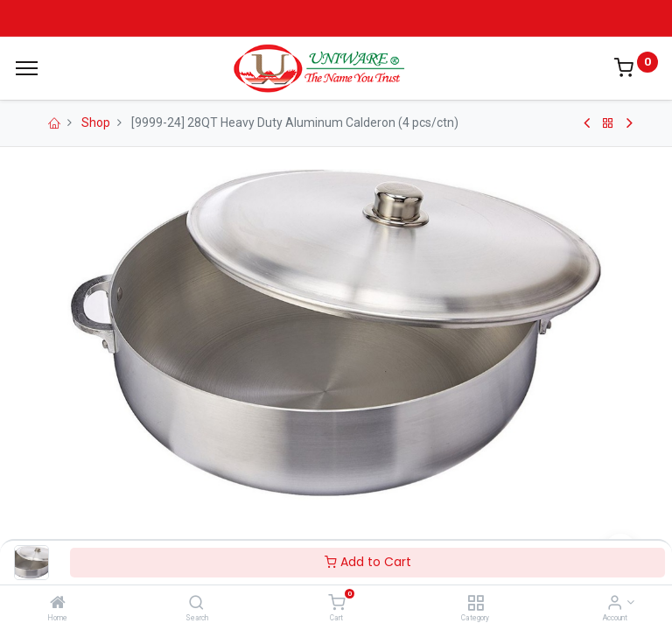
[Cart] (336, 604)
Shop (96, 122)
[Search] (196, 604)
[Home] (58, 604)
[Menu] (27, 68)
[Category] (476, 604)
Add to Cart (368, 562)
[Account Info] (615, 604)
